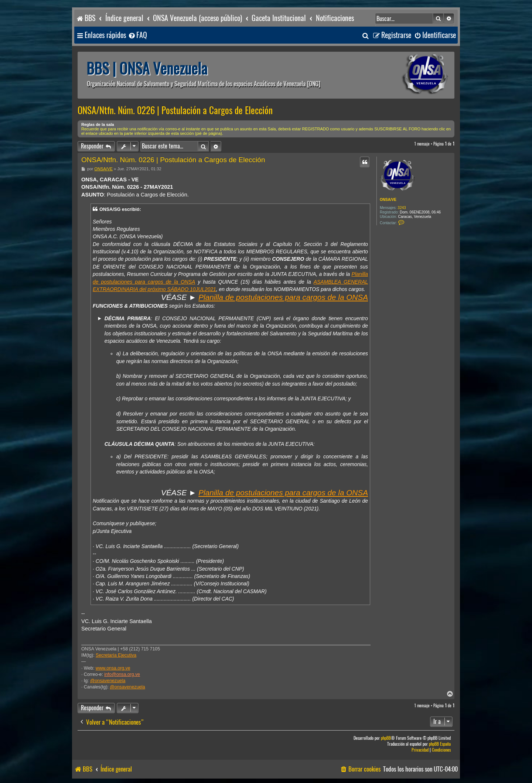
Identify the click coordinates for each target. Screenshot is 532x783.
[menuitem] (137, 35)
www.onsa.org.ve (113, 668)
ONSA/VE (388, 200)
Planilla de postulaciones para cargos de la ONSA (283, 297)
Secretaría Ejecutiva (116, 655)
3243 (402, 208)
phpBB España (440, 744)
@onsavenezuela (108, 681)
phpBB (386, 738)
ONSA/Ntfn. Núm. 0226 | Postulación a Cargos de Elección (175, 110)
